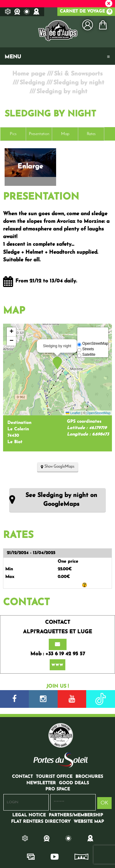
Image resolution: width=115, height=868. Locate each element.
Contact (26, 603)
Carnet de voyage (86, 12)
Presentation (39, 134)
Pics (13, 134)
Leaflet (73, 413)
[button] (103, 25)
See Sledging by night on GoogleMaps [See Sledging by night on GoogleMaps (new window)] (61, 500)
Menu (13, 57)
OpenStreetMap (98, 413)
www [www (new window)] (57, 665)
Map (65, 134)
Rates (91, 134)
